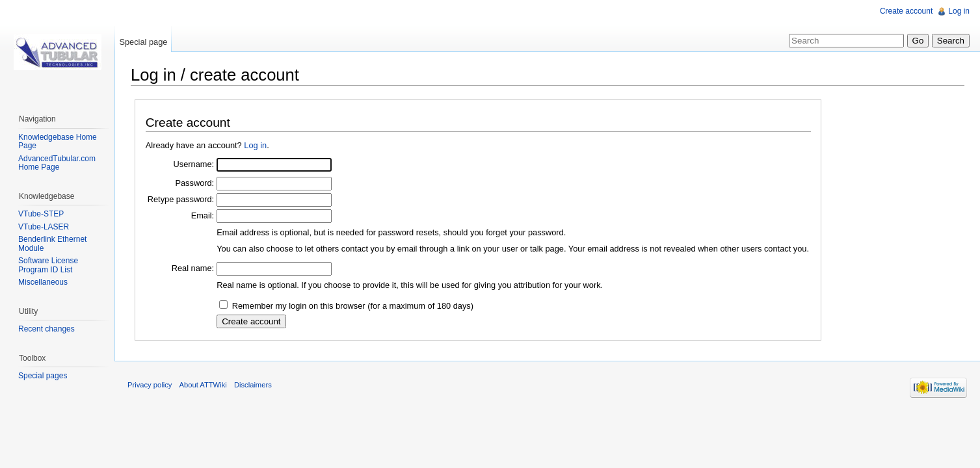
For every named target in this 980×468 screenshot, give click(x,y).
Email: (203, 215)
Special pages (43, 376)
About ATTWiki (203, 385)
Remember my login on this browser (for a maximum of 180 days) (353, 306)
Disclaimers (253, 385)
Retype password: (181, 199)
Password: (194, 183)
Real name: (193, 268)
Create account (906, 11)
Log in (255, 145)
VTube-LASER (44, 227)
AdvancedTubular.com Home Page (57, 163)
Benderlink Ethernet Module (52, 244)
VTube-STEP (41, 214)
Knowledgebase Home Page (58, 142)
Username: (194, 164)
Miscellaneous (43, 282)
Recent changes (46, 329)
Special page (143, 42)
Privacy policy (150, 385)
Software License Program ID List (48, 265)
